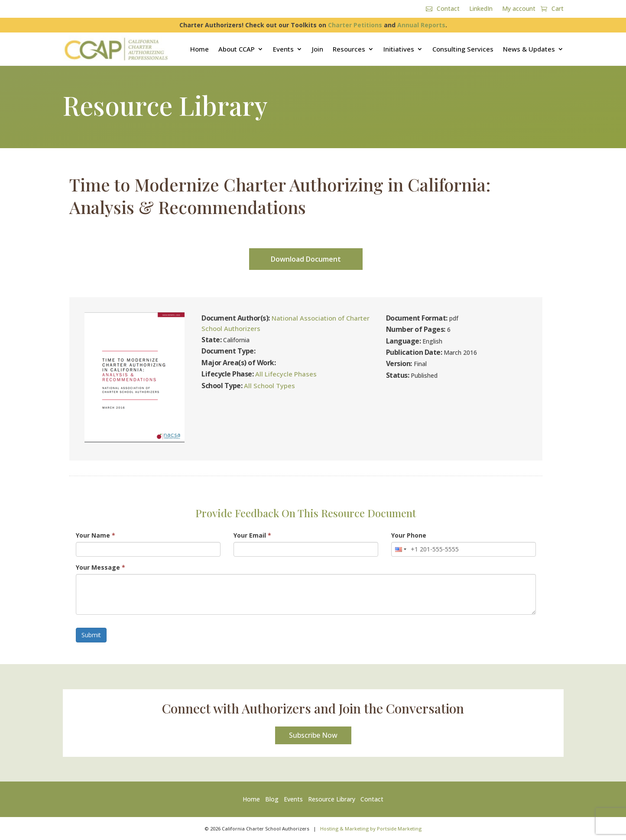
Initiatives (399, 49)
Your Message (101, 567)
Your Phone (409, 535)
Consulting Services (463, 49)
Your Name (96, 535)
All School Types (269, 386)
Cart (558, 9)
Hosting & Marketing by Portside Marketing (371, 829)
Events (283, 49)
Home (199, 49)
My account (519, 9)
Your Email (252, 535)
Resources (349, 49)
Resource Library (332, 799)
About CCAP (237, 49)
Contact (448, 9)
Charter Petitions (355, 25)
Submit (91, 635)
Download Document (306, 259)
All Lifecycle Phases (286, 374)
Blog (272, 799)
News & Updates (529, 49)
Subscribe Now (313, 735)
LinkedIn (481, 9)
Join (318, 49)
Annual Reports (421, 25)
